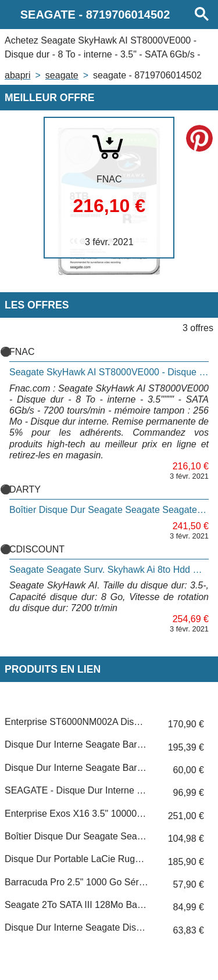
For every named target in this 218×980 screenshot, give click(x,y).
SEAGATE (62, 75)
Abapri (17, 75)
